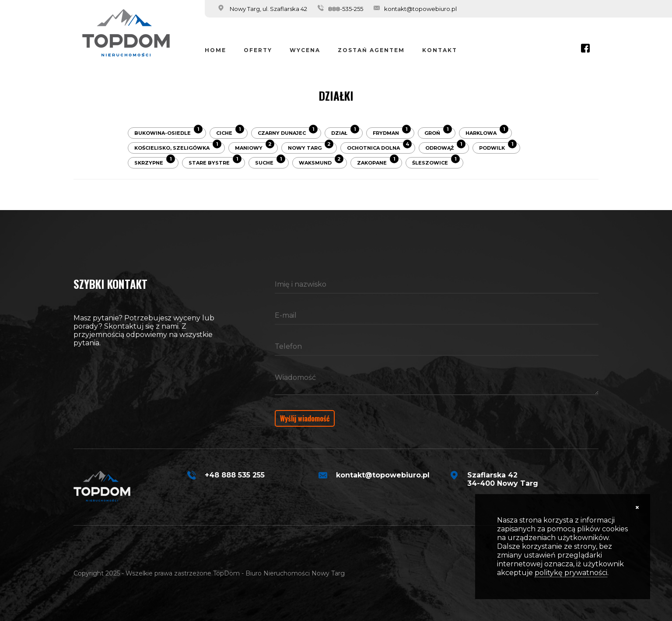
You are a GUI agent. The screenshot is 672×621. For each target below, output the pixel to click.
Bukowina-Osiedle (168, 132)
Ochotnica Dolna (379, 147)
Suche (270, 161)
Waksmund (321, 161)
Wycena (305, 50)
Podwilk (498, 147)
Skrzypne (155, 161)
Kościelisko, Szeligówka (178, 147)
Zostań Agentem (371, 50)
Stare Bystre (215, 161)
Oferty (258, 50)
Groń (438, 132)
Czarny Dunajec (288, 132)
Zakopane (378, 161)
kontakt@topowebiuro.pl (420, 9)
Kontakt (440, 50)
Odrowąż (445, 147)
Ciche (230, 132)
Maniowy (255, 147)
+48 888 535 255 (235, 475)
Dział (345, 132)
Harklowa (487, 132)
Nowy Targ (311, 147)
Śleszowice (436, 161)
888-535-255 (346, 9)
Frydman (392, 132)
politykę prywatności (571, 573)
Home (215, 50)
